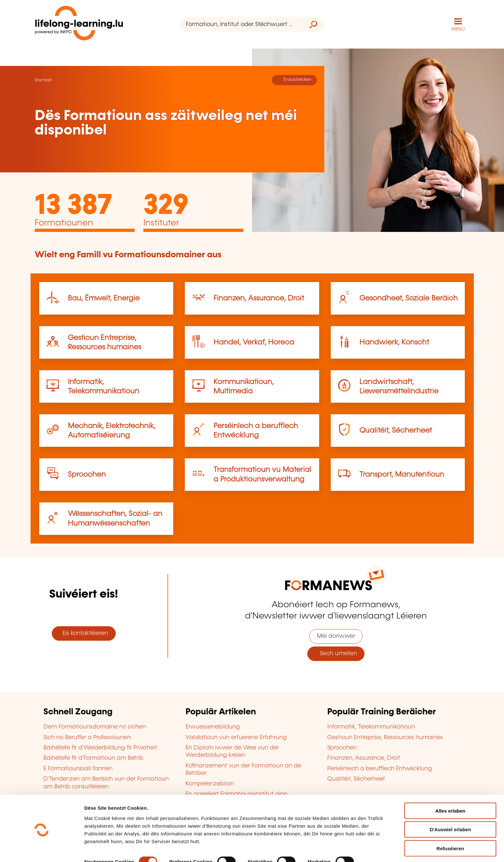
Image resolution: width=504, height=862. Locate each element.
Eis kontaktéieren (84, 633)
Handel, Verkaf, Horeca (254, 342)
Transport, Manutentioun (402, 474)
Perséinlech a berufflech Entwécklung (380, 768)
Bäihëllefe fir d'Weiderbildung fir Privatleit (100, 747)
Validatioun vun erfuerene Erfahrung (236, 737)
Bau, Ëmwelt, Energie (104, 298)
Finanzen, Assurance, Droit (259, 298)
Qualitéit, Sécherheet (396, 430)
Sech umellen (336, 653)
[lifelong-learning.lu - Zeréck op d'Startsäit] (79, 24)
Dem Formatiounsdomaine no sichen (95, 727)
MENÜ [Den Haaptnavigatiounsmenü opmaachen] (458, 29)
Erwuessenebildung (213, 727)
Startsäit (43, 80)
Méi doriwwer (336, 636)
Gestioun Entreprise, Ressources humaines (385, 737)
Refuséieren (450, 826)
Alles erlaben (450, 788)
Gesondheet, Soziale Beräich (409, 298)
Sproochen (87, 474)
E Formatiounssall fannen (78, 768)
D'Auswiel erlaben (450, 807)
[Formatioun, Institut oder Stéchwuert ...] (241, 24)
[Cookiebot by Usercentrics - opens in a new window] (42, 849)
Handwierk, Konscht (394, 342)
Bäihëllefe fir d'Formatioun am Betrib (93, 758)
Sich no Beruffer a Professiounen (87, 737)
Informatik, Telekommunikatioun (371, 727)
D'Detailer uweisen (106, 849)
